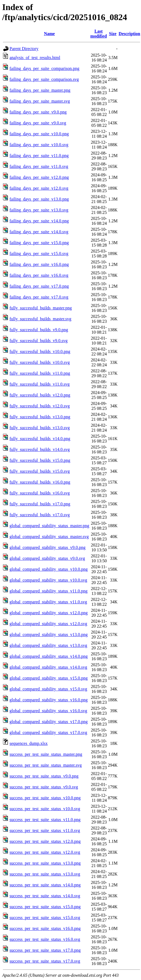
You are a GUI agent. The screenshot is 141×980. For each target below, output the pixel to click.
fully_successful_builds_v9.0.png (39, 330)
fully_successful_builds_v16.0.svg (40, 493)
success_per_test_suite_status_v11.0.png (45, 820)
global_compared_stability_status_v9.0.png (47, 547)
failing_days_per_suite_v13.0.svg (39, 210)
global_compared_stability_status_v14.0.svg (48, 667)
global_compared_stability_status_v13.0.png (49, 635)
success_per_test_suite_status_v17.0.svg (45, 961)
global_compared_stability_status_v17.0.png (49, 722)
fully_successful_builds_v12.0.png (40, 395)
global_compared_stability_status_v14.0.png (49, 656)
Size (113, 34)
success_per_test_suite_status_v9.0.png (44, 776)
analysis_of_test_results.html (35, 58)
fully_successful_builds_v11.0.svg (40, 384)
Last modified (99, 34)
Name (49, 34)
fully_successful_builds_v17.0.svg (40, 515)
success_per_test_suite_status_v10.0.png (45, 798)
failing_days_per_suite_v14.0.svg (39, 232)
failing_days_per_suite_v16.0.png (39, 264)
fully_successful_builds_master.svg (40, 319)
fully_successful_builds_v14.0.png (40, 439)
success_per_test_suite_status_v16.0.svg (45, 939)
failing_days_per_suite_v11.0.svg (39, 166)
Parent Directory (24, 49)
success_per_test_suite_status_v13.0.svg (45, 874)
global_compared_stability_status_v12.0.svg (48, 624)
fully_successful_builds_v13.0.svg (40, 428)
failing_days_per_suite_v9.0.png (38, 112)
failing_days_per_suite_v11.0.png (39, 156)
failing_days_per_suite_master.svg (40, 101)
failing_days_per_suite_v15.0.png (39, 243)
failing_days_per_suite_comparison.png (44, 68)
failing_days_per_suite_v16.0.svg (39, 275)
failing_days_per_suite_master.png (40, 90)
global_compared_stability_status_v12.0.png (49, 613)
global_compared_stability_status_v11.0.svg (48, 602)
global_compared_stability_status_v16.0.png (49, 700)
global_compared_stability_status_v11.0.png (48, 591)
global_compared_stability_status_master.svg (49, 537)
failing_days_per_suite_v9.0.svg (38, 123)
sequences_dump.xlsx (29, 743)
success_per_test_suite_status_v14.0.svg (45, 896)
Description (129, 34)
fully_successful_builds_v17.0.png (40, 504)
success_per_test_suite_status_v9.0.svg (44, 787)
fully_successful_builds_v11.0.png (40, 373)
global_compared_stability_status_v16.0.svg (48, 711)
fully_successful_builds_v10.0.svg (40, 362)
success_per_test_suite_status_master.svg (46, 765)
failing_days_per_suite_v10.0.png (39, 134)
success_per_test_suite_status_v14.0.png (45, 885)
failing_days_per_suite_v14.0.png (39, 221)
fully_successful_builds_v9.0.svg (39, 341)
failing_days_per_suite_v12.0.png (39, 177)
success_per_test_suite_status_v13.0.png (45, 863)
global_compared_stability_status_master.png (49, 526)
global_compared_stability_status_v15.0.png (49, 678)
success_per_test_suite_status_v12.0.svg (45, 852)
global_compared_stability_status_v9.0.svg (47, 558)
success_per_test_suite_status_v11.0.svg (45, 830)
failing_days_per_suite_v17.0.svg (39, 297)
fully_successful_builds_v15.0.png (40, 460)
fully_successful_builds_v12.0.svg (40, 406)
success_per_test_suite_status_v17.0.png (45, 950)
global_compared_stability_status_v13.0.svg (48, 645)
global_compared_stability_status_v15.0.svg (48, 689)
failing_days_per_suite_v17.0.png (39, 286)
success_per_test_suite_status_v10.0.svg (45, 809)
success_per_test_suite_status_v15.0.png (45, 907)
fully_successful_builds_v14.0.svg (40, 449)
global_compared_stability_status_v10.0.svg (48, 580)
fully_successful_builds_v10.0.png (40, 351)
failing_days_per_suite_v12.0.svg (39, 188)
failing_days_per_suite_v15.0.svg (39, 254)
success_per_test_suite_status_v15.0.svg (45, 918)
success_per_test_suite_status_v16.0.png (45, 928)
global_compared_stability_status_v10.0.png (49, 569)
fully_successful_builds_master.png (41, 308)
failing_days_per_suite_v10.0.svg (39, 145)
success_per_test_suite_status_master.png (46, 754)
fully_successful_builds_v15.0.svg (40, 471)
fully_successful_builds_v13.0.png (40, 417)
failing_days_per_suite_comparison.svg (44, 79)
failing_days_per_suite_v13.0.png (39, 199)
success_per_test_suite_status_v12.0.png (45, 841)
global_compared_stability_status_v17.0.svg (48, 732)
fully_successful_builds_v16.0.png (40, 482)
